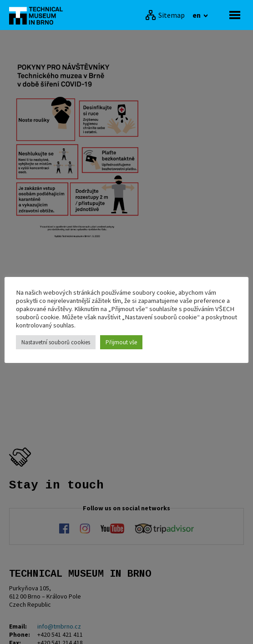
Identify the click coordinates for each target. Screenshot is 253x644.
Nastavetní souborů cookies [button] (56, 342)
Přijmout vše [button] (121, 342)
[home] (39, 15)
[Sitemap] (165, 15)
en (197, 15)
